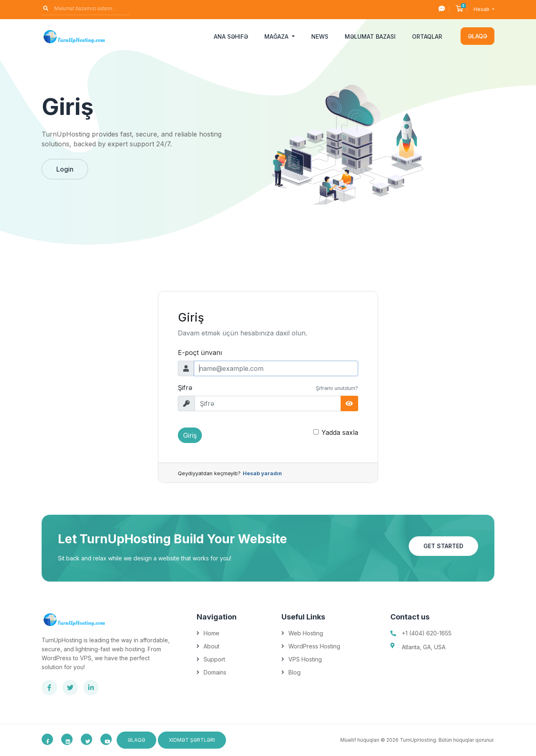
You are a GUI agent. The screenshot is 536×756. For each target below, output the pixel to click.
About (212, 646)
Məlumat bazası (370, 36)
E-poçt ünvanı (200, 353)
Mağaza (277, 36)
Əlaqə (477, 36)
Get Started (443, 546)
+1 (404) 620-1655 (427, 633)
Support (214, 659)
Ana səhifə (231, 36)
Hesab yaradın (262, 473)
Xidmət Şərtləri (192, 740)
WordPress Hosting (314, 646)
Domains (215, 672)
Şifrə (185, 388)
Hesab (482, 9)
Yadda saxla (340, 432)
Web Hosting (306, 633)
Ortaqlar (427, 36)
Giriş (190, 435)
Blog (295, 672)
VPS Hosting (305, 659)
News (320, 36)
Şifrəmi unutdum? (337, 388)
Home (212, 633)
